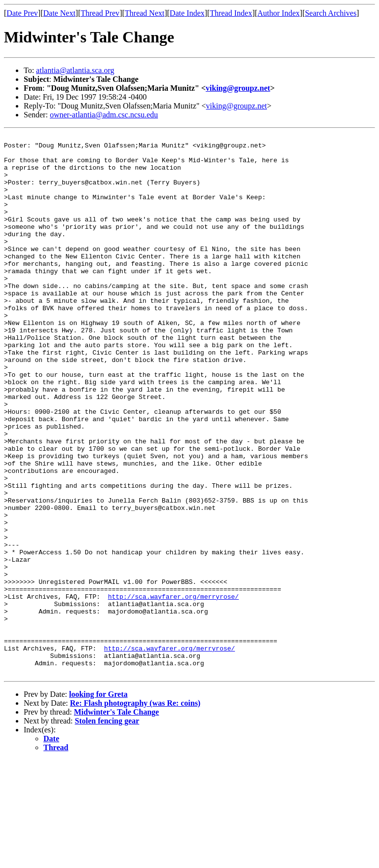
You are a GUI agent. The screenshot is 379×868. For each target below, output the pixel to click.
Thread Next (145, 13)
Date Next (59, 13)
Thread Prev (100, 13)
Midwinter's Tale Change (116, 820)
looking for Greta (98, 802)
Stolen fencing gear (107, 829)
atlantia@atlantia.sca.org (75, 70)
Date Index (187, 13)
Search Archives (331, 13)
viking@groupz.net (238, 88)
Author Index (279, 13)
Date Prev (22, 13)
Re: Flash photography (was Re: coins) (135, 811)
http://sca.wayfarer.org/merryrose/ (173, 689)
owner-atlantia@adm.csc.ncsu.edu (104, 115)
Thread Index (231, 13)
